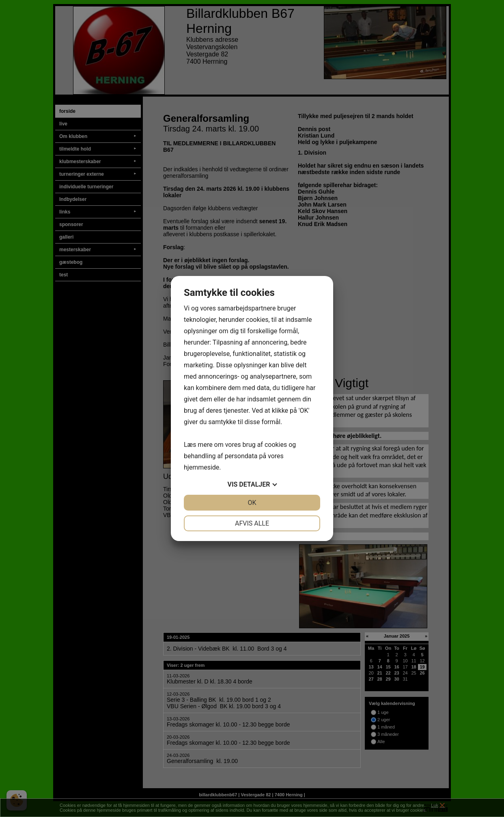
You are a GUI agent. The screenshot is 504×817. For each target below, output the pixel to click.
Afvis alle (252, 523)
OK (252, 503)
